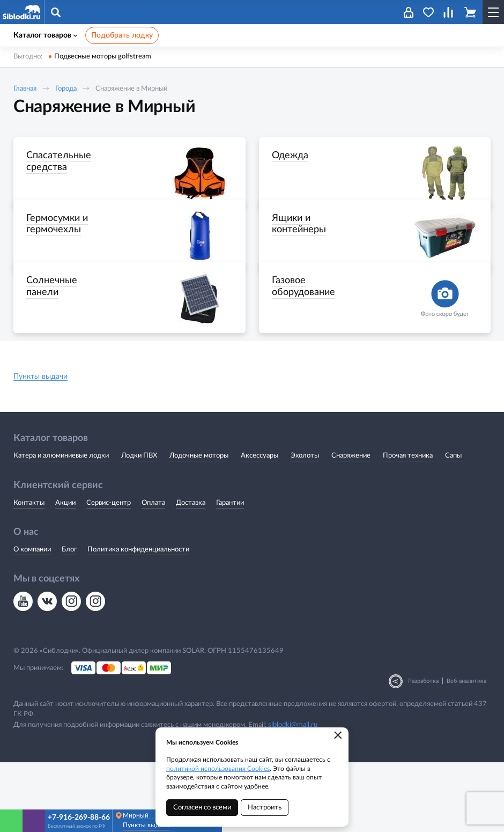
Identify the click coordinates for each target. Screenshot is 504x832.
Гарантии (230, 572)
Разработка (423, 751)
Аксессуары (260, 525)
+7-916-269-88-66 (79, 818)
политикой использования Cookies (218, 769)
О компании (32, 619)
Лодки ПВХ (139, 525)
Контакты (29, 572)
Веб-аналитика (466, 751)
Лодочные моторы (199, 525)
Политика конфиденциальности (138, 619)
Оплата (153, 572)
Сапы (453, 525)
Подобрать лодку (122, 35)
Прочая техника (408, 525)
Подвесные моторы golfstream (103, 57)
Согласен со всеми (202, 808)
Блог (69, 619)
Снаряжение (351, 525)
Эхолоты (305, 525)
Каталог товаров (45, 35)
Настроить (265, 808)
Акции (65, 572)
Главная (25, 89)
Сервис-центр (109, 572)
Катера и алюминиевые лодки (61, 525)
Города (66, 89)
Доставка (191, 572)
